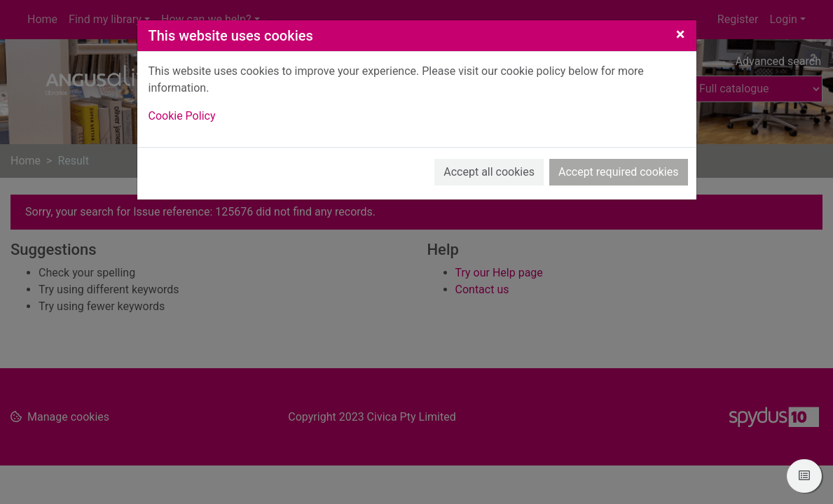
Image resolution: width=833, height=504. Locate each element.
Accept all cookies (489, 172)
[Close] (681, 34)
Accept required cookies (619, 172)
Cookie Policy (182, 116)
